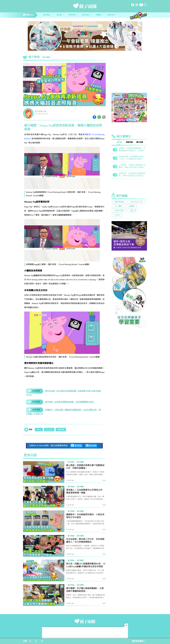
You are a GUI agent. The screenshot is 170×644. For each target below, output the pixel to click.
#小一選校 (118, 206)
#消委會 (131, 206)
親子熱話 (47, 15)
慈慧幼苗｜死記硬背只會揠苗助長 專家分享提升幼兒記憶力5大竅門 (132, 175)
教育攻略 (73, 15)
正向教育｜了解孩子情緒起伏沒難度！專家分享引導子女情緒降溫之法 (132, 166)
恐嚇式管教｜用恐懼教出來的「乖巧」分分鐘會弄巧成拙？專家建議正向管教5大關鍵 (132, 158)
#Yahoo (117, 215)
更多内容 (30, 455)
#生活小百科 (119, 211)
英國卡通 (61, 430)
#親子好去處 (119, 202)
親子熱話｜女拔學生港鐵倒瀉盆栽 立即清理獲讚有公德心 (70, 402)
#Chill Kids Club (136, 202)
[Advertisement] (129, 75)
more (104, 480)
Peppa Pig (49, 430)
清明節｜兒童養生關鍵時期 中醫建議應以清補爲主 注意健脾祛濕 (132, 150)
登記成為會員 (139, 641)
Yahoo (39, 430)
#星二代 (133, 211)
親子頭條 (76, 445)
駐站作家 (112, 15)
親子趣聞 (46, 57)
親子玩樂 (87, 15)
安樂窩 (99, 15)
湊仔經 (60, 15)
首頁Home (29, 15)
